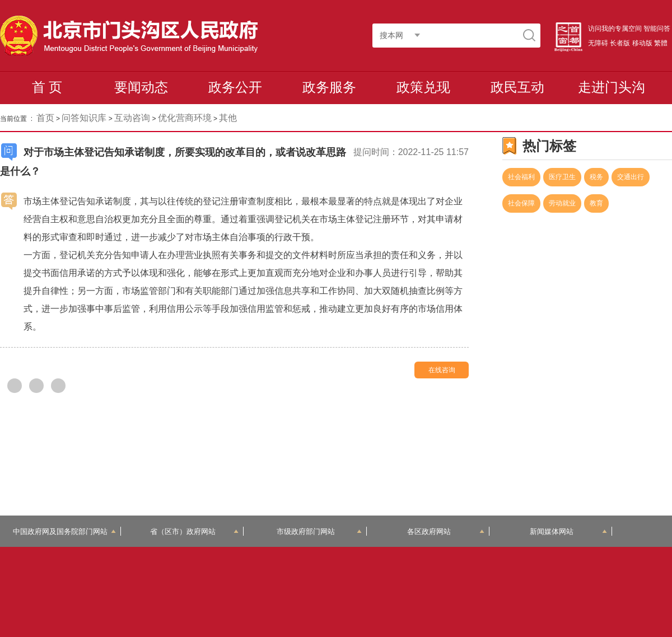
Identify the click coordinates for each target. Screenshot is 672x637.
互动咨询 (132, 118)
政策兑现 (423, 87)
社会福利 (521, 177)
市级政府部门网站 (319, 531)
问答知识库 (84, 118)
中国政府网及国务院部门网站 (64, 531)
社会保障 (521, 203)
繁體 (661, 43)
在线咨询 (442, 370)
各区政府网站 (446, 531)
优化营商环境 (185, 118)
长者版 (620, 43)
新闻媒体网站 (569, 531)
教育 (596, 203)
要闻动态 (141, 87)
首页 (45, 118)
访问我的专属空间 (615, 29)
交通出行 (631, 177)
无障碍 (598, 43)
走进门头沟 (612, 87)
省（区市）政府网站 (194, 531)
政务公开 (235, 87)
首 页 (47, 87)
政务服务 (329, 87)
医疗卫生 (562, 177)
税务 (596, 177)
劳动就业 (562, 203)
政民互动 (517, 87)
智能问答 (657, 29)
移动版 (642, 43)
